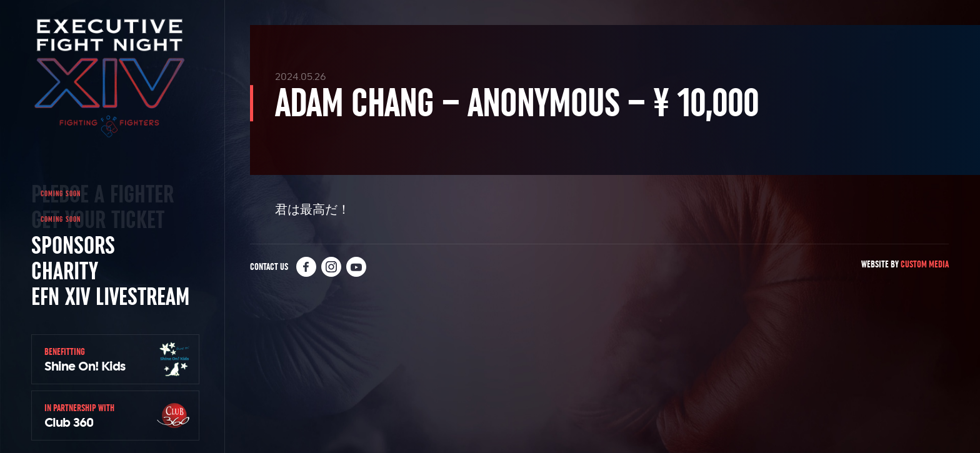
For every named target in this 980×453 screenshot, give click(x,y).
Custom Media (925, 264)
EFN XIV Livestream (110, 296)
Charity (65, 271)
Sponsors (73, 245)
